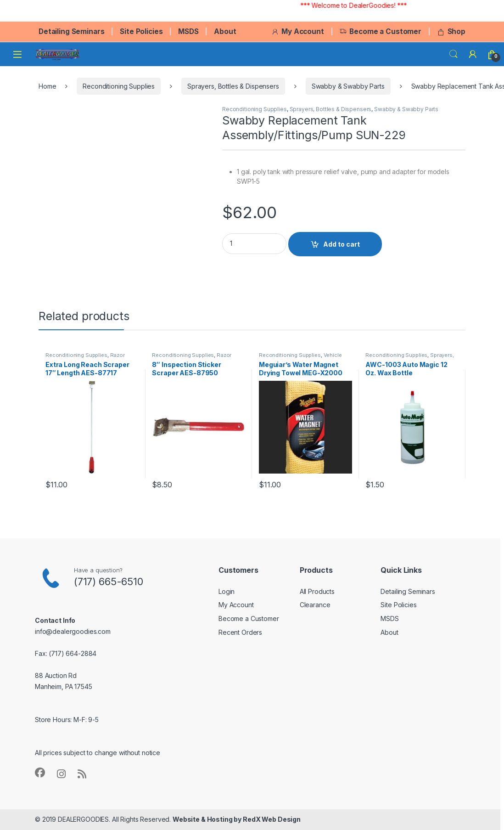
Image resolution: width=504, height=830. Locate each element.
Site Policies (141, 31)
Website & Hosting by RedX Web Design (237, 819)
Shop (451, 31)
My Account (297, 31)
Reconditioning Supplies (119, 86)
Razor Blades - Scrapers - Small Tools (86, 358)
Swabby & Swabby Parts (348, 86)
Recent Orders (240, 632)
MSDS (188, 31)
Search (454, 54)
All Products (317, 591)
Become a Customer (380, 31)
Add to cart (342, 244)
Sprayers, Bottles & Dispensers (233, 86)
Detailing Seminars (71, 31)
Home (47, 86)
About (225, 31)
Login (227, 591)
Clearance (315, 605)
